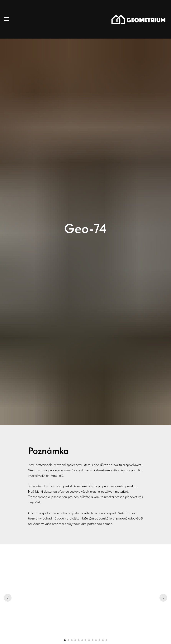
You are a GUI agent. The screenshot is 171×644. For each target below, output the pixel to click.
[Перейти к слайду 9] (93, 640)
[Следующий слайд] (163, 598)
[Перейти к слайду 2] (68, 640)
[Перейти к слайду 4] (75, 640)
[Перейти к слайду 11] (99, 640)
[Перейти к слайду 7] (86, 640)
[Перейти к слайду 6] (82, 640)
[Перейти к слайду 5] (79, 640)
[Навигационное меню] (7, 19)
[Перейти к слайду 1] (65, 640)
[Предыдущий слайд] (8, 598)
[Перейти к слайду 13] (106, 640)
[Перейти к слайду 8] (89, 640)
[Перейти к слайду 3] (72, 640)
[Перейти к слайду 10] (96, 640)
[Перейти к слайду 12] (103, 640)
